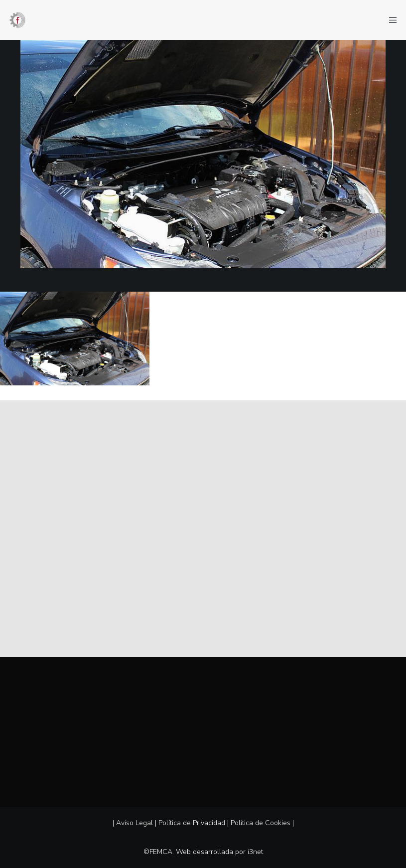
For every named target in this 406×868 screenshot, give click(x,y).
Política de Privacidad (192, 823)
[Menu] (390, 20)
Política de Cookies (261, 823)
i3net (255, 852)
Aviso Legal (135, 823)
